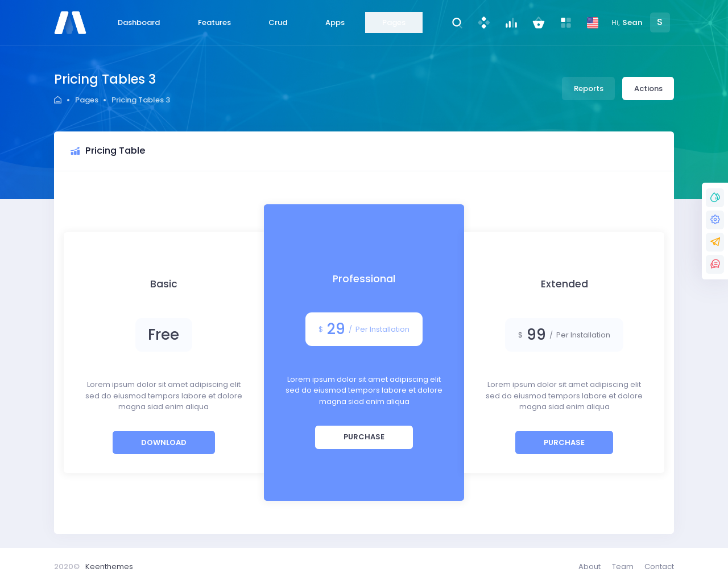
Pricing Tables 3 (141, 100)
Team (623, 567)
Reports (589, 88)
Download (164, 442)
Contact (659, 567)
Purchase (364, 437)
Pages (87, 100)
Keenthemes (109, 567)
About (590, 567)
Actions (648, 88)
